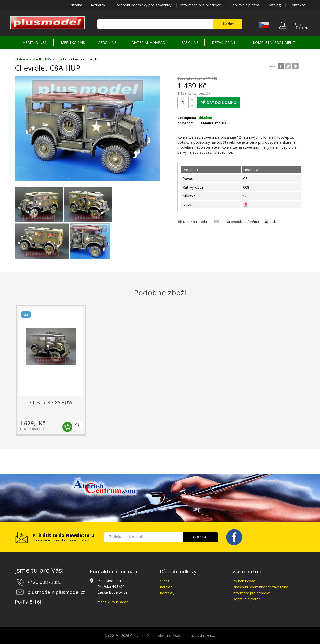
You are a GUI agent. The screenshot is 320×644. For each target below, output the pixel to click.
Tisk (273, 222)
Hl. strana (74, 5)
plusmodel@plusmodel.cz (56, 592)
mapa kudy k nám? (113, 602)
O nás (165, 581)
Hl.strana (21, 59)
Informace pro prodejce (201, 5)
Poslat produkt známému (240, 222)
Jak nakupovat (244, 581)
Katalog (274, 5)
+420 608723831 (46, 582)
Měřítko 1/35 (42, 59)
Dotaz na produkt (196, 222)
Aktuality (98, 5)
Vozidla (61, 59)
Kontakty (297, 5)
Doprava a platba (244, 5)
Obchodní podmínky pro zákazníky (143, 5)
